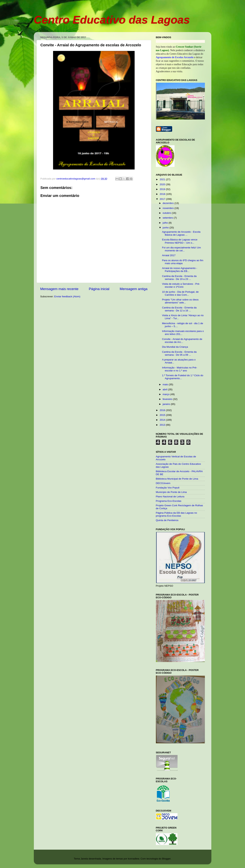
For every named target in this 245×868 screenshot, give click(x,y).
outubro (167, 213)
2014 (163, 420)
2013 (163, 425)
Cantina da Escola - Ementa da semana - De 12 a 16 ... (179, 309)
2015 (163, 415)
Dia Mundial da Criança (175, 347)
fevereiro (168, 399)
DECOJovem (163, 483)
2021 (163, 179)
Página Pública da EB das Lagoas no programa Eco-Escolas (176, 514)
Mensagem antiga (134, 289)
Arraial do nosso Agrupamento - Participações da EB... (180, 270)
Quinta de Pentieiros (167, 520)
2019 (163, 189)
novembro (169, 208)
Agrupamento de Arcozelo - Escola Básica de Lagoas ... (181, 233)
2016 (163, 410)
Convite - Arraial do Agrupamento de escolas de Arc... (182, 341)
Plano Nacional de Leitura (170, 497)
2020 (163, 184)
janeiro (167, 404)
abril (165, 389)
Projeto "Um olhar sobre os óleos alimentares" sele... (180, 301)
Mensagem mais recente (59, 289)
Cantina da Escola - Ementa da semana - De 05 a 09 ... (179, 353)
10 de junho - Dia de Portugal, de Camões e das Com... (180, 293)
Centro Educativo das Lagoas (112, 20)
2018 (163, 194)
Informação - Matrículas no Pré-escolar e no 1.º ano (180, 369)
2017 (163, 199)
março (167, 394)
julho (166, 223)
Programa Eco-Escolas (169, 501)
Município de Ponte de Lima (171, 492)
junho (166, 228)
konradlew (134, 859)
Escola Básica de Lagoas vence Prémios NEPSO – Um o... (180, 241)
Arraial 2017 (169, 255)
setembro (168, 218)
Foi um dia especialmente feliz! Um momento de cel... (181, 249)
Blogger (166, 859)
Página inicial (99, 289)
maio (166, 384)
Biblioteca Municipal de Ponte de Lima (177, 479)
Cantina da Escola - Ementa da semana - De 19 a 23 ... (179, 278)
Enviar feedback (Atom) (67, 296)
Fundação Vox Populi (168, 488)
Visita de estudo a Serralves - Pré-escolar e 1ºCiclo (181, 285)
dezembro (169, 203)
